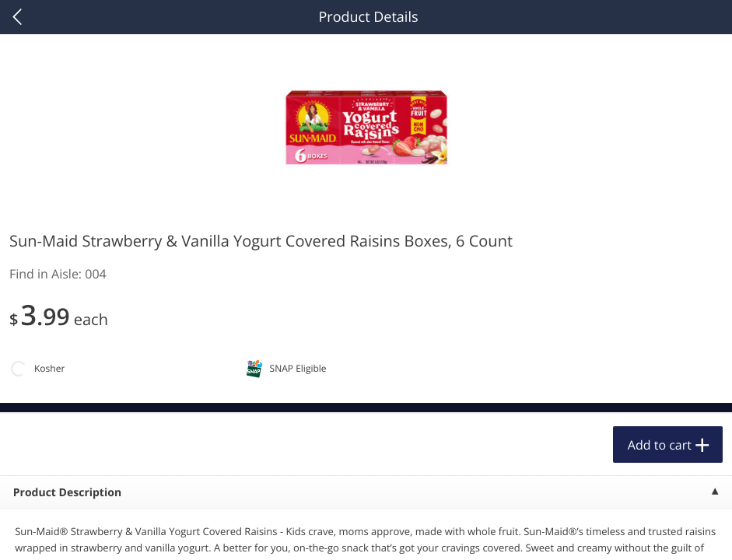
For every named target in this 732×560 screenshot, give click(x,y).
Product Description (67, 493)
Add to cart (660, 445)
